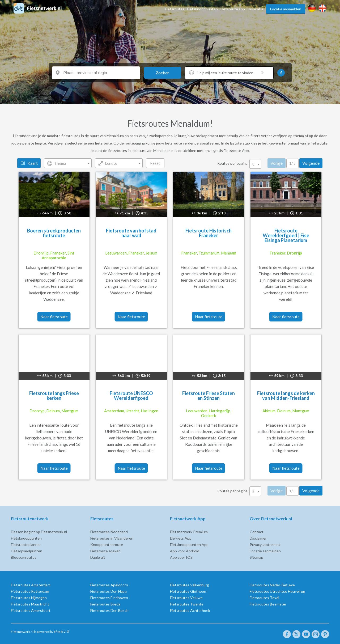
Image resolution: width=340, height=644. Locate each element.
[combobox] (68, 163)
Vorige (277, 163)
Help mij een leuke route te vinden (230, 73)
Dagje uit (98, 557)
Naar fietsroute (54, 317)
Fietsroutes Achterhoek (190, 610)
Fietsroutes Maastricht (30, 604)
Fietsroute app (233, 9)
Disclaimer (258, 538)
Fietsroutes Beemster (268, 604)
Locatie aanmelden (286, 9)
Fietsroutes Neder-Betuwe (272, 585)
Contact (257, 532)
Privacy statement (265, 545)
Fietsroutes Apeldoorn (109, 585)
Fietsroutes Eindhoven (109, 598)
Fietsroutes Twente (187, 604)
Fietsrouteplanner (26, 545)
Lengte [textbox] (111, 163)
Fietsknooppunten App (189, 545)
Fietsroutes (175, 9)
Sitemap (256, 557)
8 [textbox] (254, 164)
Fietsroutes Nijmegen (29, 598)
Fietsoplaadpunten (26, 551)
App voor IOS (181, 557)
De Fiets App (181, 538)
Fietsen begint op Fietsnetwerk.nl (39, 532)
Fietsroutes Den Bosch (109, 610)
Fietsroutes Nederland (109, 532)
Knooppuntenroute (107, 545)
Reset (155, 163)
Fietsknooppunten (202, 9)
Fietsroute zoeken (105, 551)
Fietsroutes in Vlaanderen (112, 538)
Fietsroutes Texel (264, 598)
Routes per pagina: (240, 163)
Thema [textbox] (60, 163)
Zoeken (163, 73)
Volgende (311, 163)
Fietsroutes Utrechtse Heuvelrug (277, 591)
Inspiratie (256, 9)
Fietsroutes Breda (105, 604)
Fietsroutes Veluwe (186, 598)
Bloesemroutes (23, 557)
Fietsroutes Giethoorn (189, 591)
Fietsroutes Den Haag (109, 591)
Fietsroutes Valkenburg (190, 585)
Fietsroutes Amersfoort (30, 610)
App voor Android (185, 551)
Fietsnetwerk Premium (189, 532)
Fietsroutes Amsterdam (30, 585)
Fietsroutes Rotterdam (30, 591)
